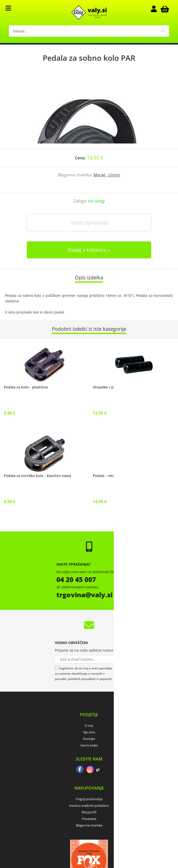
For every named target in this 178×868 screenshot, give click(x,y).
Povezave (89, 819)
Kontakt (89, 739)
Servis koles (89, 745)
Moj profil (89, 812)
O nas (89, 726)
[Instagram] (90, 770)
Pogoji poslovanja (89, 799)
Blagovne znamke (89, 825)
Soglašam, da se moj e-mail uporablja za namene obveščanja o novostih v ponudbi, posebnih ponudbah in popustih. (84, 674)
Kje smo (89, 732)
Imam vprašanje (89, 223)
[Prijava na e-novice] (119, 659)
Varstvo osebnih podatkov (89, 805)
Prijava (157, 9)
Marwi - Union (107, 175)
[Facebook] (80, 770)
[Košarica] (164, 9)
